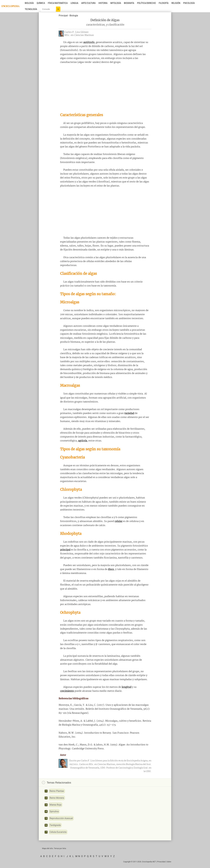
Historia (103, 3)
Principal (63, 16)
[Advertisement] (105, 88)
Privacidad (161, 862)
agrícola (83, 441)
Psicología (189, 3)
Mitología (116, 3)
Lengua (74, 3)
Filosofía (164, 3)
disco (111, 569)
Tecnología (31, 9)
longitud (127, 687)
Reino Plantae (57, 791)
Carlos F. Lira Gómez (76, 32)
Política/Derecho (146, 3)
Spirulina (54, 811)
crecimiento (67, 691)
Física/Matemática (58, 3)
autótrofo (89, 42)
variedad (129, 413)
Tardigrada (55, 825)
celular (118, 521)
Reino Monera (57, 798)
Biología (29, 3)
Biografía (129, 3)
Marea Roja (55, 805)
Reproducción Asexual (61, 818)
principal (65, 550)
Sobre (169, 862)
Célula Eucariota (58, 832)
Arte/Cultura (88, 3)
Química (41, 3)
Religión (176, 3)
